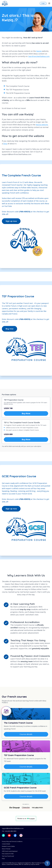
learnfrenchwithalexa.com (39, 56)
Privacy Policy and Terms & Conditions (12, 841)
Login (43, 3)
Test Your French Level (8, 856)
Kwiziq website (42, 125)
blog (5, 144)
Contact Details (6, 844)
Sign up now (11, 221)
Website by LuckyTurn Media (32, 864)
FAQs (3, 859)
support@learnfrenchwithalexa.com (13, 828)
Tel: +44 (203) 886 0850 (9, 831)
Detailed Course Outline (8, 846)
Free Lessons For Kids (8, 854)
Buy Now (26, 413)
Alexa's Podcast (6, 849)
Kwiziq (39, 51)
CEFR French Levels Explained (10, 851)
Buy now (10, 329)
